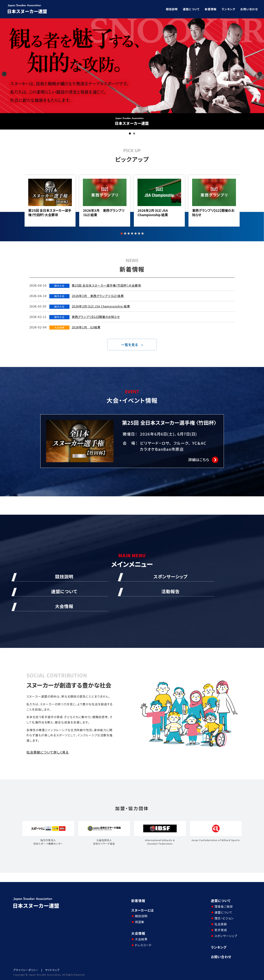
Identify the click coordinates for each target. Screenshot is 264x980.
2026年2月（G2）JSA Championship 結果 (153, 213)
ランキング (228, 9)
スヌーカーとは (143, 910)
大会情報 (138, 933)
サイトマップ (52, 970)
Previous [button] (4, 74)
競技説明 (172, 9)
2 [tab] (134, 133)
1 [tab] (130, 133)
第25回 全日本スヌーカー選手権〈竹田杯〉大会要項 (50, 213)
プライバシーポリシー (26, 970)
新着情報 (211, 9)
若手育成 (221, 930)
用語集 (140, 922)
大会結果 (141, 939)
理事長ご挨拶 (224, 906)
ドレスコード (143, 945)
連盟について (191, 9)
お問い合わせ (249, 9)
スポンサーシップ (226, 936)
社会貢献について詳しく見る (48, 752)
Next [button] (260, 74)
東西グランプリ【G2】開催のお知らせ (213, 213)
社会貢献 (221, 924)
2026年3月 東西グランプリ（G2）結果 (104, 213)
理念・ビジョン (224, 918)
